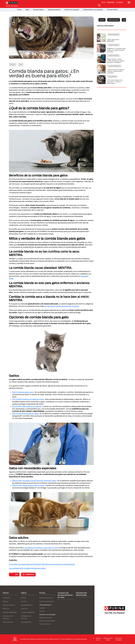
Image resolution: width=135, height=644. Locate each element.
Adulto (102, 20)
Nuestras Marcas (39, 10)
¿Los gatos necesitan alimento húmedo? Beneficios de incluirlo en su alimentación (42, 564)
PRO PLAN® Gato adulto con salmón (27, 406)
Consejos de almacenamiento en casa (65, 595)
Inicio (103, 2)
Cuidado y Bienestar (10, 612)
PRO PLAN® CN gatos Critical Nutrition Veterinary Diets (34, 481)
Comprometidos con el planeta (93, 10)
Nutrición (6, 609)
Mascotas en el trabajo (47, 621)
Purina (42, 593)
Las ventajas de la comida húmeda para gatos (27, 568)
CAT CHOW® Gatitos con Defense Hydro (28, 399)
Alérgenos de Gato (46, 618)
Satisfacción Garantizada (81, 594)
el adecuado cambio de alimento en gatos (62, 306)
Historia (42, 611)
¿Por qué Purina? (112, 10)
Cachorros (6, 598)
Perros (19, 10)
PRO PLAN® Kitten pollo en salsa (25, 413)
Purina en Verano (45, 624)
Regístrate (111, 2)
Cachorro (126, 20)
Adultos (6, 601)
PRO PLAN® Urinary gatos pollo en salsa (28, 485)
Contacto (120, 2)
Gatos (27, 10)
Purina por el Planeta (47, 601)
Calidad (42, 608)
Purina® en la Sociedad (72, 10)
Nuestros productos (54, 10)
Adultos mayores (114, 20)
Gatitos (24, 598)
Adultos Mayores (27, 605)
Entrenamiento (8, 622)
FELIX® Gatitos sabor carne (23, 392)
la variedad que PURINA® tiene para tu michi (41, 548)
